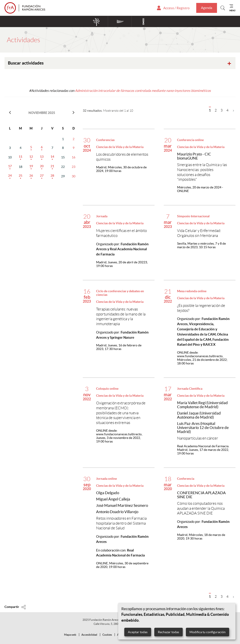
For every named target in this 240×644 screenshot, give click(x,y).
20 (42, 166)
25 (21, 176)
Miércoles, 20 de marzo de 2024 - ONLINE (200, 189)
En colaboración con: (120, 553)
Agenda (207, 8)
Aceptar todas (138, 632)
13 (42, 157)
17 (10, 166)
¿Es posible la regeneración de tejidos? (201, 308)
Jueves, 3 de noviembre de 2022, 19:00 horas (119, 436)
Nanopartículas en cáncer (198, 438)
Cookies (107, 635)
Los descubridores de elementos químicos (122, 157)
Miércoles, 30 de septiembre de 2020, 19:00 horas (122, 565)
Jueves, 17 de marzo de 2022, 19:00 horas (203, 450)
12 (31, 157)
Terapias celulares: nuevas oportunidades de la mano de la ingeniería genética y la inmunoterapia (121, 316)
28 (52, 176)
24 (10, 176)
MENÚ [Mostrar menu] (232, 10)
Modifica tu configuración (208, 632)
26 (31, 176)
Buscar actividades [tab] (121, 64)
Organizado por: (122, 249)
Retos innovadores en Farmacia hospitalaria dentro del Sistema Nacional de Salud (121, 523)
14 (52, 157)
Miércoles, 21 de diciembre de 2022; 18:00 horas (202, 358)
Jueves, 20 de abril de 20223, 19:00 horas (122, 264)
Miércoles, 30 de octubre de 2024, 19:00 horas (121, 169)
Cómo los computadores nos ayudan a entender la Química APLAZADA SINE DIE (201, 508)
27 (42, 176)
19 (31, 166)
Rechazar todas (168, 632)
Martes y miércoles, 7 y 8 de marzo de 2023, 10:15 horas (201, 245)
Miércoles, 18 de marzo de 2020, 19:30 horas (201, 537)
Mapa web (70, 635)
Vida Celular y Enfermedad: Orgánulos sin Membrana (199, 233)
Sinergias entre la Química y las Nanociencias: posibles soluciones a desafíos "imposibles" (202, 172)
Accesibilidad (89, 635)
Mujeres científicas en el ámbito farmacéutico (121, 233)
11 (21, 157)
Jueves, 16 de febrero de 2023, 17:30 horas (119, 347)
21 (52, 166)
